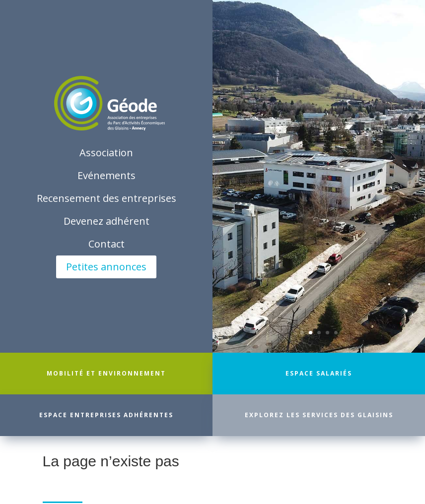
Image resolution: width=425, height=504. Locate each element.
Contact (106, 244)
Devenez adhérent (106, 221)
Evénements (106, 175)
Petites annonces (106, 267)
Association (106, 153)
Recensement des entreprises (106, 198)
